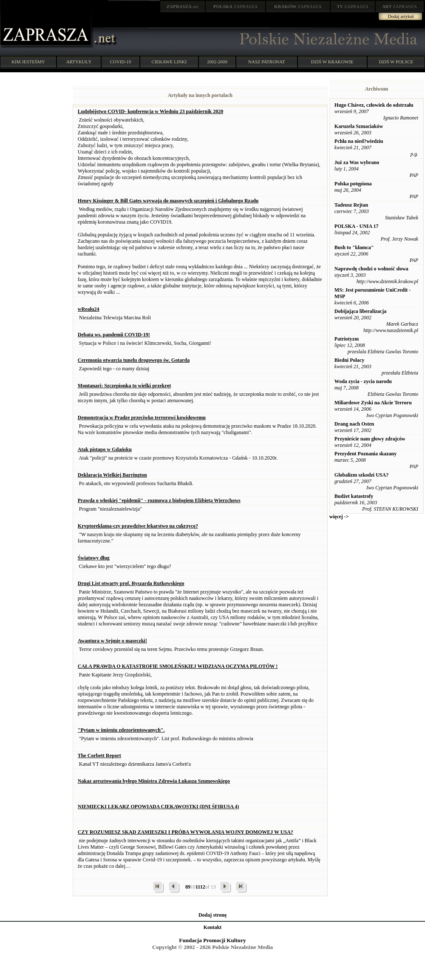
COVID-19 (121, 62)
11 (198, 887)
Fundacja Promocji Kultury (212, 940)
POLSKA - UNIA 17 (357, 226)
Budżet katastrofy (354, 496)
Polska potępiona (353, 184)
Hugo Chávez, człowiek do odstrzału (374, 105)
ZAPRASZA (236, 6)
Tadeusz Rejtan (351, 205)
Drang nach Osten (354, 424)
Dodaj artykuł (401, 16)
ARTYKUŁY (79, 62)
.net (183, 6)
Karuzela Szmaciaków (359, 126)
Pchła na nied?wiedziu (359, 141)
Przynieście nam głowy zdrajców (370, 439)
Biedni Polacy (349, 360)
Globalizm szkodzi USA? (361, 475)
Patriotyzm (347, 339)
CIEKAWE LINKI (169, 62)
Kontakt (213, 927)
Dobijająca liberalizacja (360, 311)
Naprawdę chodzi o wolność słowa (371, 269)
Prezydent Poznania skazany (365, 454)
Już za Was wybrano (357, 162)
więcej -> (339, 517)
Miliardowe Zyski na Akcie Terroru (373, 403)
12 (203, 887)
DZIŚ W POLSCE (396, 62)
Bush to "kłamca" (354, 247)
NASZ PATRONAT (267, 62)
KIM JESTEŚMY (28, 62)
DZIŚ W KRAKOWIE (332, 62)
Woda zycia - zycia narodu (363, 381)
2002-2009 (217, 62)
